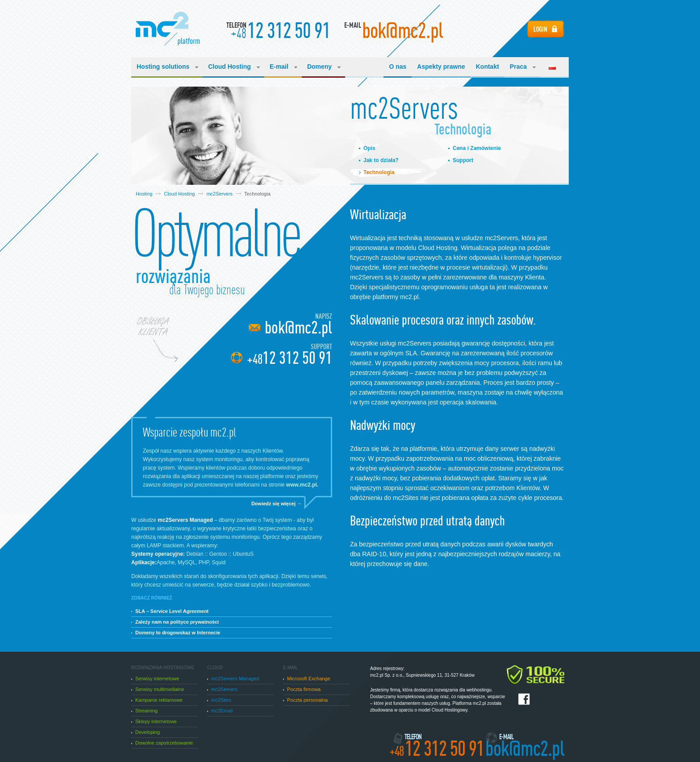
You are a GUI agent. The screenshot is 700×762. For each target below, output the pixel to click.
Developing (146, 732)
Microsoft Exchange (307, 679)
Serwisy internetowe (155, 679)
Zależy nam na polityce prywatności (175, 622)
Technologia (379, 172)
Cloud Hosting (234, 67)
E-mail (283, 67)
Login (546, 29)
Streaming (144, 711)
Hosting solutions (167, 67)
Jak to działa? (381, 160)
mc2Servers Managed (233, 679)
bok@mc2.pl (298, 328)
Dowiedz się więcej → (277, 504)
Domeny (324, 67)
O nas (398, 67)
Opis (369, 148)
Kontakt (487, 67)
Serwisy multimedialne (158, 689)
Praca (523, 67)
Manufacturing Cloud (168, 29)
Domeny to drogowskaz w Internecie (176, 633)
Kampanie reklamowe (157, 700)
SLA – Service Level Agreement (170, 611)
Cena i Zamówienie (477, 148)
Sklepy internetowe (154, 721)
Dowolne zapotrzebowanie (162, 743)
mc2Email (220, 711)
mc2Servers (219, 194)
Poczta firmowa (302, 689)
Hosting (144, 194)
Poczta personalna (305, 700)
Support (463, 160)
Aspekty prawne (441, 67)
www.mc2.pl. (302, 485)
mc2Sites (219, 700)
